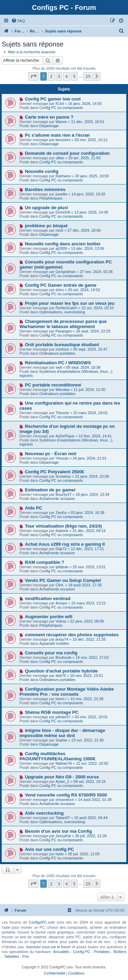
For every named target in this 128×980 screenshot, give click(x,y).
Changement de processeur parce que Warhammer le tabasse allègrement (63, 324)
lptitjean (62, 567)
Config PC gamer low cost (53, 99)
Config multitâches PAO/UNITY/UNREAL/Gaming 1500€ (58, 756)
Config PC (82, 952)
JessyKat (63, 836)
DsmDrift (63, 212)
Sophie (61, 740)
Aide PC (34, 508)
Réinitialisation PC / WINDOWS (58, 363)
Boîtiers (120, 952)
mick (60, 230)
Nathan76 (64, 763)
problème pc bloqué (46, 226)
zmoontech (65, 800)
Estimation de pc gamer (50, 490)
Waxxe (61, 122)
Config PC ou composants (61, 108)
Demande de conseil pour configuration (67, 153)
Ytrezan (62, 458)
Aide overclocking (44, 813)
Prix (26, 956)
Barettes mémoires (45, 189)
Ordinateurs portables (57, 353)
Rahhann (63, 176)
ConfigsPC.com (42, 922)
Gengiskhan (66, 272)
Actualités (61, 952)
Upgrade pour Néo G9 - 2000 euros (62, 777)
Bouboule (64, 657)
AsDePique (65, 436)
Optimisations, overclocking (62, 312)
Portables (102, 952)
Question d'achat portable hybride (61, 671)
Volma (61, 621)
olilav (60, 158)
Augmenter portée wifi (49, 617)
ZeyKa (61, 513)
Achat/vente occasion (57, 499)
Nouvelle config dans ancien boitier (63, 244)
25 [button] (88, 76)
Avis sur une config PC (49, 849)
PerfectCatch (67, 308)
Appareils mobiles (54, 643)
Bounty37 (63, 494)
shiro (60, 290)
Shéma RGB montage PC (52, 712)
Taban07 (63, 818)
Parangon (64, 331)
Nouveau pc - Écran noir (51, 454)
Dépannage (49, 126)
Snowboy (63, 476)
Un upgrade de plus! (47, 208)
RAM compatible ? (45, 562)
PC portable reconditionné (53, 385)
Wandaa (63, 390)
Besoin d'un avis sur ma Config (59, 831)
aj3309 (61, 248)
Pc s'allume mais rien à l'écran (57, 135)
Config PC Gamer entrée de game (61, 285)
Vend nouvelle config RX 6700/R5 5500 (66, 795)
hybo (60, 854)
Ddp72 (61, 549)
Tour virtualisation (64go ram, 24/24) (63, 526)
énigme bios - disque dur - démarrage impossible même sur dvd (62, 733)
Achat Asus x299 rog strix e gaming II (65, 544)
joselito (61, 194)
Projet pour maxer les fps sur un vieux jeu (70, 303)
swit (59, 367)
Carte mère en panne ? (49, 117)
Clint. (60, 585)
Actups (61, 603)
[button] (33, 76)
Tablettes (12, 956)
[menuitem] (18, 21)
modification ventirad (48, 598)
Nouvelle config (42, 171)
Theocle (62, 413)
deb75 (61, 676)
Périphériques (51, 198)
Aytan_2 (62, 781)
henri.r (61, 699)
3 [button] (59, 76)
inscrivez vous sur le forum (48, 947)
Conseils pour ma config (51, 653)
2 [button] (51, 76)
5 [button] (74, 76)
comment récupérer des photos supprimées (72, 635)
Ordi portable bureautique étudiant (62, 345)
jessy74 (62, 639)
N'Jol (60, 104)
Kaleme (62, 531)
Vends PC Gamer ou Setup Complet (63, 580)
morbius (62, 349)
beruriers (63, 140)
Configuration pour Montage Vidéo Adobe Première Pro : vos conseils (67, 692)
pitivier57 (63, 717)
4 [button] (66, 76)
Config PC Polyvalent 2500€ (55, 472)
